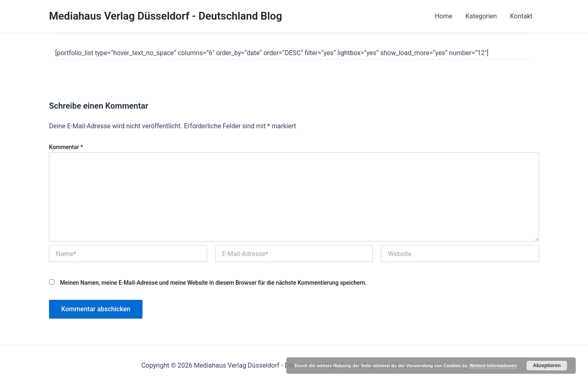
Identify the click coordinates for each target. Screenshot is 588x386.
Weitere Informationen (493, 366)
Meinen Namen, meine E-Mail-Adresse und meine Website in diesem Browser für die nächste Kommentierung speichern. (213, 283)
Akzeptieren (547, 366)
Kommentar (66, 147)
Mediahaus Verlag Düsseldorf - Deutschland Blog (166, 16)
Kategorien (481, 16)
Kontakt (521, 16)
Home (444, 16)
